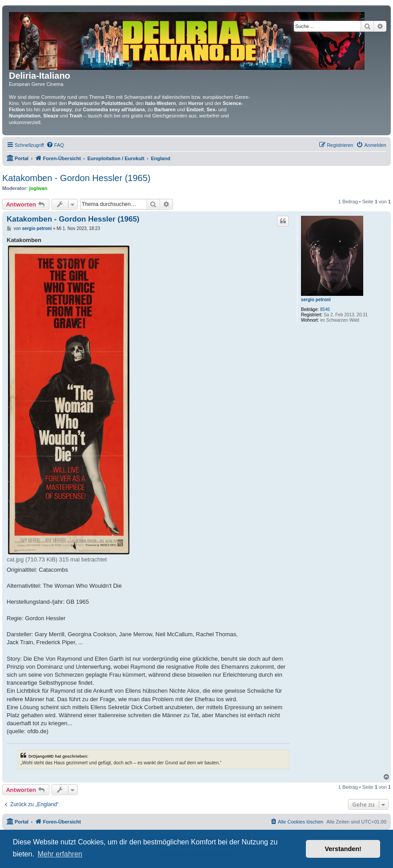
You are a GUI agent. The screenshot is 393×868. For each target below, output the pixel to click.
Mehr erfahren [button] (60, 854)
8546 (325, 309)
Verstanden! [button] (343, 849)
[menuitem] (55, 145)
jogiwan (38, 188)
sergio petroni (316, 300)
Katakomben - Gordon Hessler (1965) (76, 178)
